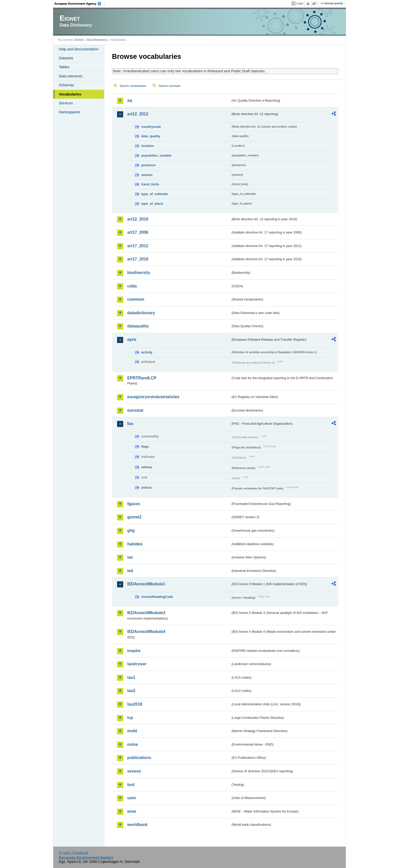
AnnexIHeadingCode (157, 597)
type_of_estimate (155, 194)
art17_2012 (138, 246)
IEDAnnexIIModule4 (146, 632)
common (136, 299)
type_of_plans (152, 204)
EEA (80, 4)
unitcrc (147, 487)
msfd (132, 731)
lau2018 (135, 704)
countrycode (151, 127)
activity (147, 352)
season (147, 175)
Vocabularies (70, 94)
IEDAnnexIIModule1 (146, 584)
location (147, 146)
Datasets (66, 58)
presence (148, 165)
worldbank (137, 825)
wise (132, 811)
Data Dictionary (97, 40)
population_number (156, 155)
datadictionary (141, 313)
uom (132, 798)
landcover (137, 664)
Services (66, 103)
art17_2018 (138, 259)
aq (130, 100)
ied (130, 571)
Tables (64, 67)
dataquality (138, 326)
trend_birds (150, 184)
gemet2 (134, 517)
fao (130, 424)
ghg (131, 531)
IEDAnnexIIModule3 (146, 613)
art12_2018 (138, 219)
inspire (134, 651)
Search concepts (169, 86)
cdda (132, 286)
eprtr (132, 340)
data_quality (151, 136)
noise (133, 744)
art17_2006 (138, 232)
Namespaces (69, 112)
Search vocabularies (133, 86)
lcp (130, 718)
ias (130, 557)
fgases (134, 504)
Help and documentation (79, 49)
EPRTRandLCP (142, 378)
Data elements (71, 76)
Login (300, 3)
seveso (134, 771)
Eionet (79, 40)
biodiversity (139, 273)
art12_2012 (138, 114)
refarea (147, 467)
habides (135, 544)
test (131, 785)
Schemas (66, 85)
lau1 (131, 677)
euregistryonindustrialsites (153, 397)
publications (139, 758)
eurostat (135, 410)
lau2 (131, 691)
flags (145, 446)
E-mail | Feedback (74, 853)
